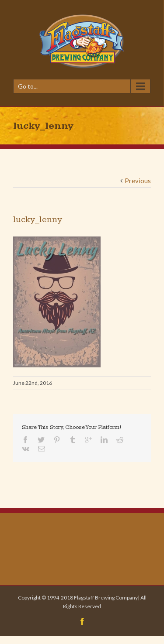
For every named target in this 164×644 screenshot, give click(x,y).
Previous (138, 181)
